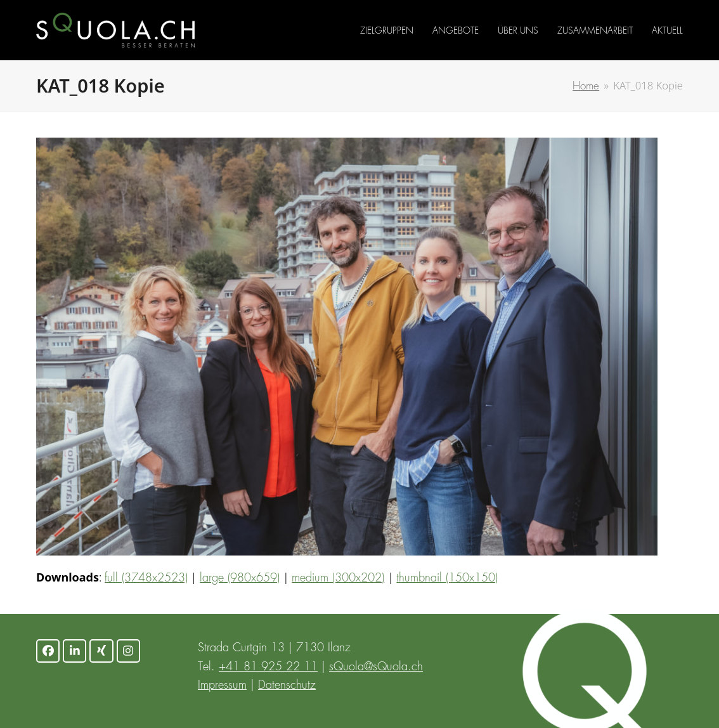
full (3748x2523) (146, 578)
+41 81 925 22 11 (268, 667)
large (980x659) (240, 578)
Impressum (222, 686)
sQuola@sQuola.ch (376, 667)
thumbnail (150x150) (447, 578)
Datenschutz (287, 686)
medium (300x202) (338, 578)
